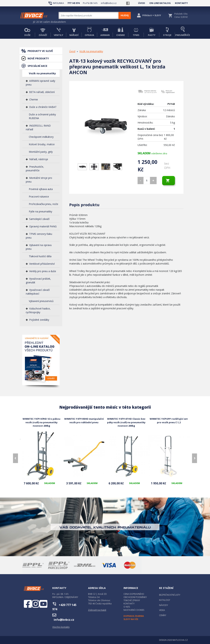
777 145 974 (73, 3)
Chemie (34, 99)
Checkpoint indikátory (41, 137)
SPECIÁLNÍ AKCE (37, 66)
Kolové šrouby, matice (42, 144)
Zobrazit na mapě (97, 610)
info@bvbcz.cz (109, 3)
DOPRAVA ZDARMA (134, 616)
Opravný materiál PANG (43, 226)
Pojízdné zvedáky (39, 320)
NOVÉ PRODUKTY (38, 58)
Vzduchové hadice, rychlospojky (38, 310)
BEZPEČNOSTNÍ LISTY (170, 595)
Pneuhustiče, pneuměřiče (35, 169)
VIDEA (162, 610)
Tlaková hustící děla (40, 256)
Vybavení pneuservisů (41, 301)
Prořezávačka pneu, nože (44, 204)
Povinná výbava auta (41, 189)
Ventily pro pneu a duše (43, 271)
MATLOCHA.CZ (180, 640)
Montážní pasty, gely (41, 152)
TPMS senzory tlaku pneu (39, 236)
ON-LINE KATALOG (160, 3)
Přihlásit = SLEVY (152, 15)
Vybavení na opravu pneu (39, 247)
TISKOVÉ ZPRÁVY (132, 600)
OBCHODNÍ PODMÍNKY (135, 597)
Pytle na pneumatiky (40, 211)
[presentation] (15, 458)
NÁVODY (164, 605)
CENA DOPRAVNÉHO (134, 594)
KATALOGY (165, 600)
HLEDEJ (125, 15)
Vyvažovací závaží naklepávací (38, 292)
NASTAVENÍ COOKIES (134, 610)
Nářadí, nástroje (39, 159)
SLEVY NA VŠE (131, 619)
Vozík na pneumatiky (42, 73)
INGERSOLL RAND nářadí (38, 127)
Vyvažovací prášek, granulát (38, 280)
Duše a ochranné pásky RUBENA (42, 116)
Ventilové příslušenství (42, 264)
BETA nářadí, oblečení (42, 92)
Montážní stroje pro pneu (39, 180)
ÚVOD (142, 3)
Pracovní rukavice (39, 197)
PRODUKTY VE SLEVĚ (40, 51)
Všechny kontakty (61, 627)
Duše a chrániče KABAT (43, 107)
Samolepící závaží (39, 219)
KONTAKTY (181, 3)
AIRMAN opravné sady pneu (40, 83)
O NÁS (127, 607)
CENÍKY (163, 615)
